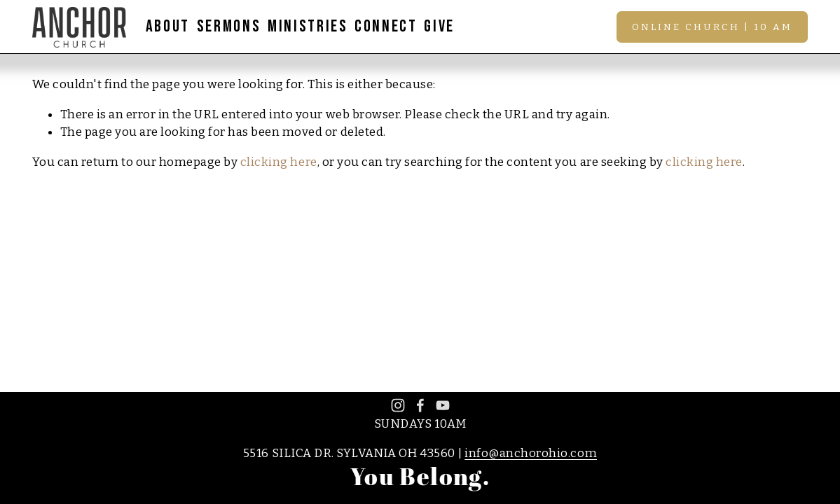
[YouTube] (443, 405)
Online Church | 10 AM (712, 27)
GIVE (439, 26)
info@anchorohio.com (531, 453)
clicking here (279, 162)
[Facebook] (420, 405)
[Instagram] (398, 405)
